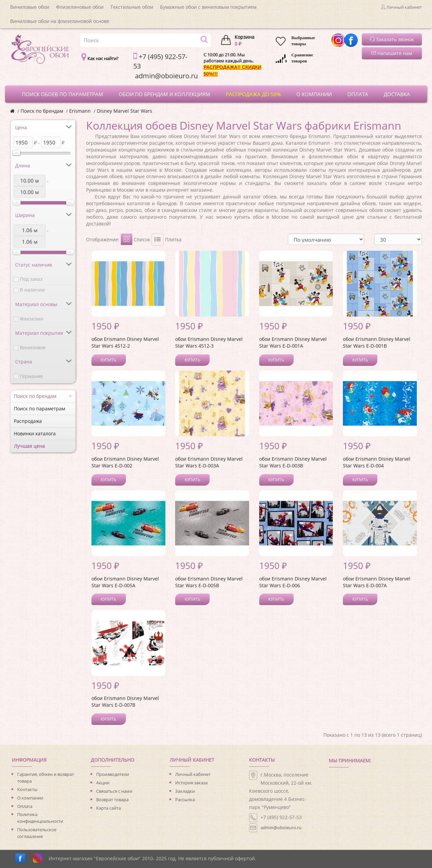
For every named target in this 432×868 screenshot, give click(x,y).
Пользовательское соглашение (37, 833)
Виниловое (33, 347)
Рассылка (185, 799)
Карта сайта (109, 808)
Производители (113, 774)
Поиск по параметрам (39, 409)
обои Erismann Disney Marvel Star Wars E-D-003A (209, 462)
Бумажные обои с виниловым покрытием (208, 7)
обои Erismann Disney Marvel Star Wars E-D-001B (377, 342)
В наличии (32, 290)
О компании (30, 798)
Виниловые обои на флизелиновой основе (60, 21)
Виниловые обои (30, 7)
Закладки (185, 791)
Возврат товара (112, 799)
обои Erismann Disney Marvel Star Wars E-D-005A (125, 582)
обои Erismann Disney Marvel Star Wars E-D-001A (293, 342)
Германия (31, 376)
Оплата (25, 806)
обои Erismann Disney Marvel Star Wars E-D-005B (209, 582)
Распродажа (28, 421)
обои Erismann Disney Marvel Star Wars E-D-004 (377, 462)
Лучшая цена (29, 446)
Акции (103, 783)
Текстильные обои (132, 7)
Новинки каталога (35, 433)
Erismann (80, 111)
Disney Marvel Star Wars (125, 111)
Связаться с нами (114, 791)
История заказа (191, 783)
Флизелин (32, 319)
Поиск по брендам (42, 111)
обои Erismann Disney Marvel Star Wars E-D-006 (293, 582)
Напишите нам (392, 53)
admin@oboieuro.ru (281, 828)
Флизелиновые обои (80, 7)
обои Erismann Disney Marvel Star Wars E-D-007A (377, 582)
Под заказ (31, 279)
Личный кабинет (193, 774)
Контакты (27, 789)
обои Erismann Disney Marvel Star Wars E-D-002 (125, 462)
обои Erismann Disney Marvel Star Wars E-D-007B (125, 701)
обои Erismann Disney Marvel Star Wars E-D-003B (293, 462)
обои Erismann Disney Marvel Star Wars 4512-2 (125, 342)
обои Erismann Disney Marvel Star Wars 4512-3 (209, 342)
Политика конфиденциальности (40, 818)
